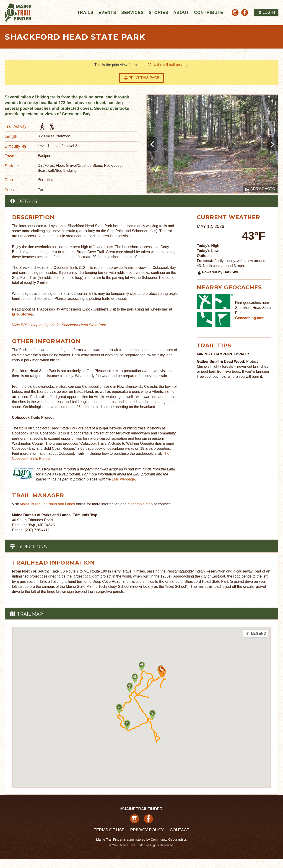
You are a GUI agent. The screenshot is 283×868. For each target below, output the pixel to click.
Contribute (209, 13)
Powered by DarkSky (218, 272)
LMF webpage (123, 479)
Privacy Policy (147, 830)
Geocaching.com (250, 318)
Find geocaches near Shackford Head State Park (253, 308)
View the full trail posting (168, 65)
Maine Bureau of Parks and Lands (47, 504)
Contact (179, 830)
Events (107, 13)
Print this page (142, 78)
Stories (158, 13)
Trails (85, 13)
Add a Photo (260, 189)
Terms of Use (109, 830)
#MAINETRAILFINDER (141, 809)
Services (132, 13)
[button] (152, 715)
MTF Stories (23, 314)
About (181, 13)
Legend (256, 634)
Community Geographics (169, 840)
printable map (142, 504)
